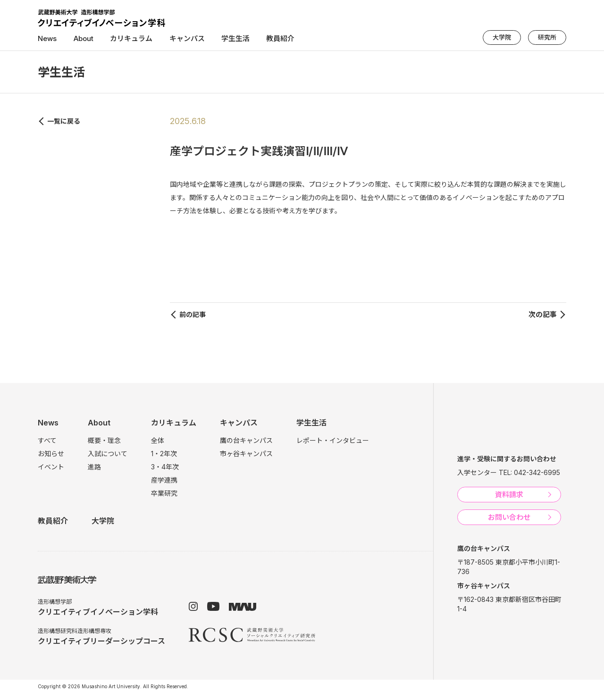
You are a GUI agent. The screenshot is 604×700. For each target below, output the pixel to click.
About (83, 38)
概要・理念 (104, 440)
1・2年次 (164, 454)
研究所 (547, 37)
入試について (108, 454)
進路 (94, 467)
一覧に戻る (64, 121)
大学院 (502, 37)
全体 (158, 440)
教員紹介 (279, 38)
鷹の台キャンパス (246, 440)
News (47, 38)
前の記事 (193, 314)
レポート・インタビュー (333, 440)
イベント (51, 467)
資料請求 (509, 495)
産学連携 (164, 480)
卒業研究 (164, 493)
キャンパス (186, 38)
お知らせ (51, 454)
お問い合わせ (509, 517)
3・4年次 (165, 467)
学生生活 (235, 38)
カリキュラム (131, 38)
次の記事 (543, 314)
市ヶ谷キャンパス (246, 454)
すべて (47, 440)
